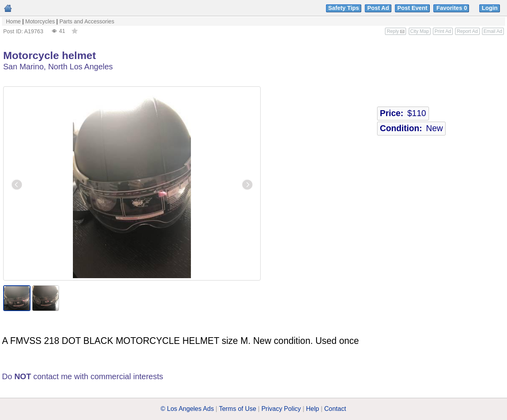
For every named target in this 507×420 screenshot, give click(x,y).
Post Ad (378, 8)
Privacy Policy (281, 409)
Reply (395, 31)
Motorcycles (40, 21)
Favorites (453, 8)
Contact (335, 409)
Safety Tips (344, 8)
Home (13, 21)
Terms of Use (238, 409)
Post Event (412, 8)
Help (313, 409)
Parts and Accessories (87, 21)
